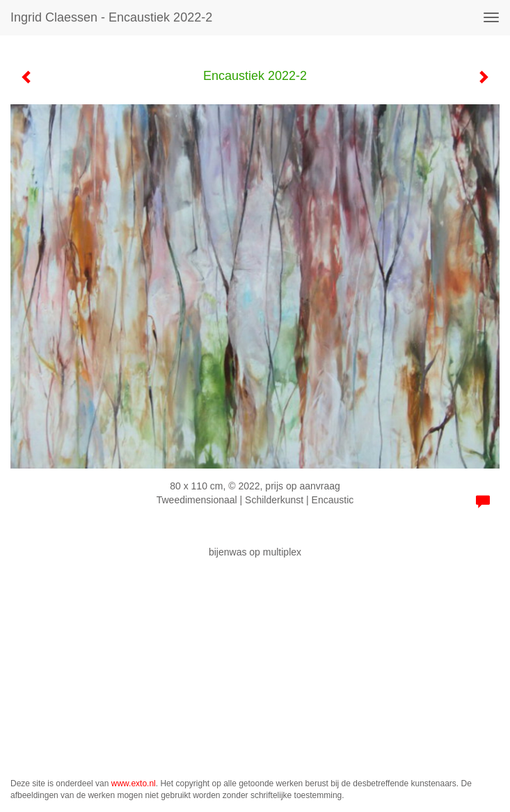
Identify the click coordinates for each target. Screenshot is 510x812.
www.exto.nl (134, 783)
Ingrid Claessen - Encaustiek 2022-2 (111, 17)
